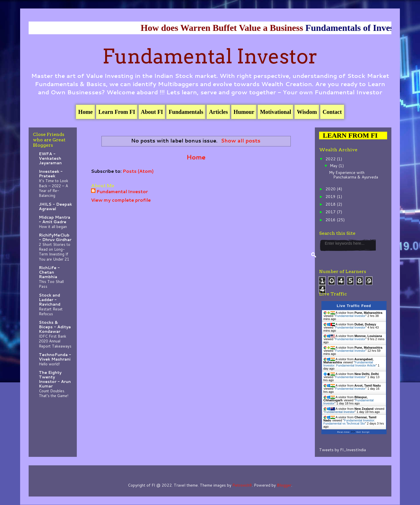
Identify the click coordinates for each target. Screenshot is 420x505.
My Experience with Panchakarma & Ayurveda (354, 175)
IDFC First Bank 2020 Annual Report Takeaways (55, 341)
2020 (331, 189)
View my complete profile (121, 200)
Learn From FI (117, 112)
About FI (152, 112)
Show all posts (241, 141)
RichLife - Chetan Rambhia (49, 272)
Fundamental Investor (210, 56)
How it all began (53, 226)
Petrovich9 (242, 485)
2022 (331, 159)
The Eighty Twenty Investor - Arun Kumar (55, 379)
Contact (332, 112)
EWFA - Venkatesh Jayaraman (50, 158)
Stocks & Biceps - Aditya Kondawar (55, 327)
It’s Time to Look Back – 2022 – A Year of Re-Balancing (54, 188)
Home (85, 112)
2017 (331, 212)
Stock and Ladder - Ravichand (50, 300)
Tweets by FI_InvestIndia (342, 450)
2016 (331, 220)
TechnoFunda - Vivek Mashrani (55, 357)
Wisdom (307, 112)
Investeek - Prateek (51, 174)
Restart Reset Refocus (51, 311)
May (334, 166)
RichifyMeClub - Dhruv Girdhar (55, 237)
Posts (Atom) (138, 171)
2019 (331, 197)
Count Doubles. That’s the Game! (54, 393)
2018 (331, 204)
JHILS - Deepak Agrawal (55, 206)
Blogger (284, 485)
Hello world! (49, 364)
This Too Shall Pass (51, 284)
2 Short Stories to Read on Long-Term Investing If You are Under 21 (55, 252)
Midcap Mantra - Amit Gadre (55, 220)
